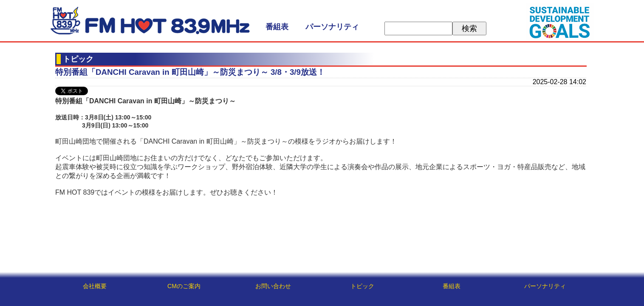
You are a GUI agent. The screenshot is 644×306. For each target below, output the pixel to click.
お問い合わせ (273, 286)
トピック (362, 286)
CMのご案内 (184, 286)
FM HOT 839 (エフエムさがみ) (150, 21)
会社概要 (95, 286)
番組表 (277, 27)
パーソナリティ (332, 27)
